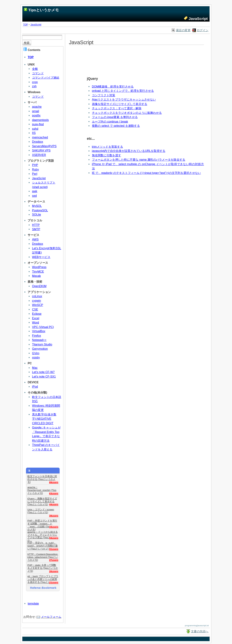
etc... (91, 139)
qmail (36, 111)
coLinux (37, 296)
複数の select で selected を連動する (116, 126)
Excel (36, 318)
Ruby (35, 169)
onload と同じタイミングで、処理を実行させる (123, 91)
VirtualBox (39, 331)
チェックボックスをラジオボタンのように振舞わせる (127, 113)
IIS (34, 133)
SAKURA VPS (41, 150)
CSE (35, 309)
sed (34, 196)
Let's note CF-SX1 (44, 376)
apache (37, 107)
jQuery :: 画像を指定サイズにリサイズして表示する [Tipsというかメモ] (42, 500)
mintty (36, 358)
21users (54, 582)
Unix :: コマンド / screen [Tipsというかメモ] (41, 511)
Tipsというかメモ (44, 10)
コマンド (38, 73)
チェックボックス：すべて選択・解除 (117, 108)
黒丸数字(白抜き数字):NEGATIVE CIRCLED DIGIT (44, 419)
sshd (35, 129)
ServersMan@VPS (44, 146)
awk (35, 191)
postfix (36, 115)
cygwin (37, 301)
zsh (34, 86)
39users (54, 516)
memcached (40, 137)
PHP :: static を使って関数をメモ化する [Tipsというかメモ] (43, 567)
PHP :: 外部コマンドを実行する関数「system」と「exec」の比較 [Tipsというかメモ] (43, 522)
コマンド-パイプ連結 (46, 78)
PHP (35, 165)
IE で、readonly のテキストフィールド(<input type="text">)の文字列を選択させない (146, 173)
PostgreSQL (40, 210)
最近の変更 (183, 30)
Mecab (36, 276)
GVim (36, 353)
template (33, 604)
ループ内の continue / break (110, 121)
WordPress (39, 267)
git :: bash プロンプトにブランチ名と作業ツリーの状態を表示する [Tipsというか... (43, 578)
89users (54, 482)
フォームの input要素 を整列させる (115, 117)
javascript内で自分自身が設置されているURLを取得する (129, 151)
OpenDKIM (39, 286)
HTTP (36, 225)
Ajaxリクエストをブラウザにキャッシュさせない (124, 99)
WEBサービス (41, 257)
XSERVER (39, 155)
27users (54, 560)
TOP (25, 24)
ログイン (203, 30)
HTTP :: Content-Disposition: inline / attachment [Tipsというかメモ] (43, 556)
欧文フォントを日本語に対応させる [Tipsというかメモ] (42, 478)
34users (54, 527)
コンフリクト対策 (104, 95)
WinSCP (38, 305)
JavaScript (36, 24)
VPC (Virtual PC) (43, 327)
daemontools (40, 120)
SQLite (37, 215)
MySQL (37, 206)
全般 (35, 69)
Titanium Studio (42, 344)
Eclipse (37, 314)
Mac (35, 368)
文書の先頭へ (200, 631)
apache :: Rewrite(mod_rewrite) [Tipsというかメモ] (42, 489)
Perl (35, 174)
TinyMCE (38, 271)
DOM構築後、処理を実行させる (113, 86)
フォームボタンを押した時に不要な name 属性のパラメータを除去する (139, 160)
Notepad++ (39, 340)
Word (36, 323)
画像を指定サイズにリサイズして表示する (120, 104)
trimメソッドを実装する (107, 147)
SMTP (36, 229)
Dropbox (38, 142)
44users (54, 504)
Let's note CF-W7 (43, 372)
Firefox (37, 336)
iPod (35, 387)
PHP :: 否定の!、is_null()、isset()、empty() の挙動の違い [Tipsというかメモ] (43, 545)
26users (54, 571)
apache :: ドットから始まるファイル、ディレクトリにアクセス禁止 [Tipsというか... (43, 533)
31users (54, 549)
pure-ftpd (38, 124)
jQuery (92, 79)
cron (35, 82)
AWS (35, 239)
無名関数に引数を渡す (107, 155)
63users (54, 493)
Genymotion (40, 349)
